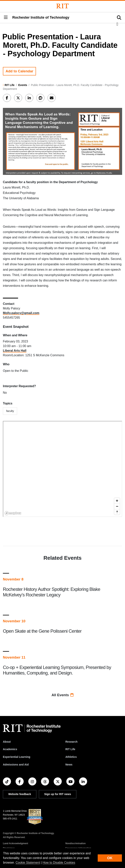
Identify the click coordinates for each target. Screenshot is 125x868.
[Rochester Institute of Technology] (62, 6)
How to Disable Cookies (59, 863)
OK (110, 858)
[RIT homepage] (32, 728)
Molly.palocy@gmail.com (21, 313)
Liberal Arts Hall (15, 351)
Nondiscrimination (75, 843)
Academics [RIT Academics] (10, 749)
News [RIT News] (69, 765)
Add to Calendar (19, 71)
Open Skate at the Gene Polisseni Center (42, 631)
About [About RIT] (7, 742)
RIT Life (10, 85)
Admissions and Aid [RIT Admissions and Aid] (16, 765)
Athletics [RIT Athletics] (71, 757)
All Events (62, 695)
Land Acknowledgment (15, 843)
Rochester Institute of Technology (41, 17)
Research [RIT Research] (71, 742)
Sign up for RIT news (58, 794)
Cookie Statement (28, 863)
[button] (6, 18)
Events (23, 85)
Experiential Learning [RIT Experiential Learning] (17, 757)
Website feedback (20, 794)
